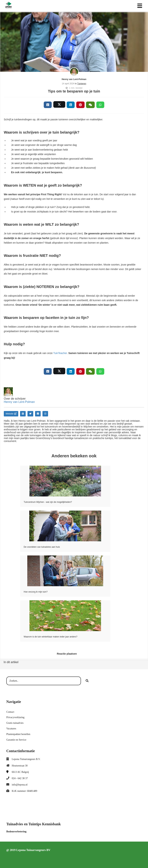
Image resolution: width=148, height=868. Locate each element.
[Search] (87, 681)
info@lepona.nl (20, 785)
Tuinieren (82, 84)
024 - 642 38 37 (20, 778)
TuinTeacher (60, 353)
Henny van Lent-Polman (74, 79)
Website (11, 414)
